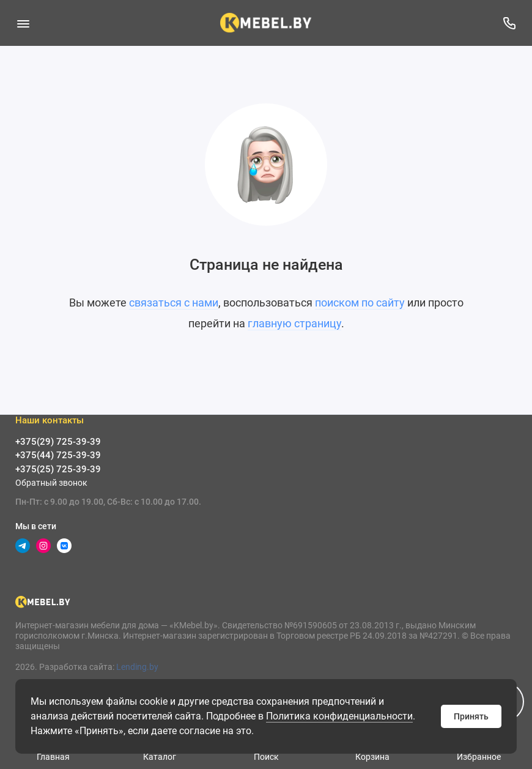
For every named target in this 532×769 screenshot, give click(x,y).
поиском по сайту (360, 303)
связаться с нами (174, 303)
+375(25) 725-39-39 (58, 469)
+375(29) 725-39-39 (58, 442)
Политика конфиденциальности (339, 716)
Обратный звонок (51, 483)
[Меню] (23, 23)
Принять (471, 716)
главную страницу (294, 323)
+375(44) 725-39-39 (58, 455)
